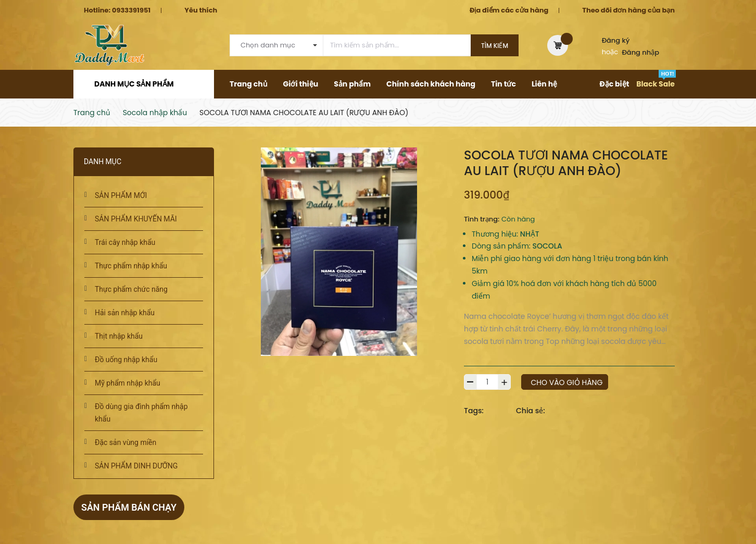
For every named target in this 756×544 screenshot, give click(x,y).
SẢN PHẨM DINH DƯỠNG (136, 466)
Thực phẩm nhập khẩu (131, 266)
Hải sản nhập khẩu (125, 313)
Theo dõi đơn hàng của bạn (628, 10)
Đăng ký (616, 40)
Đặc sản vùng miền (125, 442)
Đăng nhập (641, 52)
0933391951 (131, 10)
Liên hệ (544, 84)
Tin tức (503, 84)
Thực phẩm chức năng (131, 289)
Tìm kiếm (495, 46)
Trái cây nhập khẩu (125, 242)
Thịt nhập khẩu (119, 336)
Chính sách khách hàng (431, 84)
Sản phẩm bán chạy (129, 507)
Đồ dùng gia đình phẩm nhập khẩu (141, 413)
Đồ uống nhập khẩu (126, 360)
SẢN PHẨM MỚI (121, 195)
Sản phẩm (352, 84)
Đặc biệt (614, 84)
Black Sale (656, 84)
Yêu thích (201, 10)
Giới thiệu (301, 84)
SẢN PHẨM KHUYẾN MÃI (136, 219)
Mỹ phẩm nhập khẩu (128, 383)
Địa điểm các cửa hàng (509, 10)
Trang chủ (249, 84)
